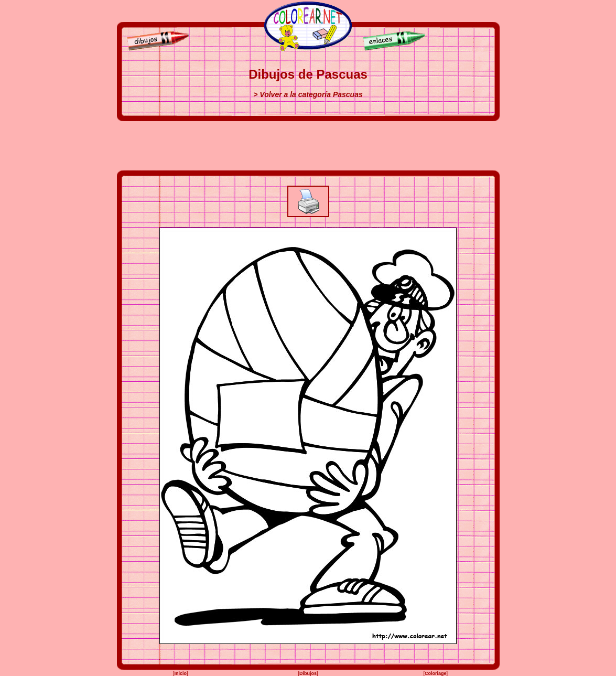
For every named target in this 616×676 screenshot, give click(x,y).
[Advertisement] (308, 146)
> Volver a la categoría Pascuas (308, 94)
